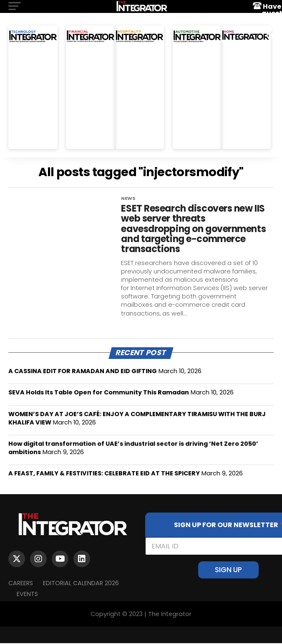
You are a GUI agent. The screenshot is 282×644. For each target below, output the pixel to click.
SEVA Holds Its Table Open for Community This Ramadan (99, 393)
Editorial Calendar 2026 (81, 583)
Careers (21, 583)
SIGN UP (228, 571)
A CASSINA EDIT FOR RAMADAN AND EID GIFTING (83, 372)
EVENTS (27, 594)
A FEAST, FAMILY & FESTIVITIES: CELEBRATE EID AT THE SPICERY (104, 474)
